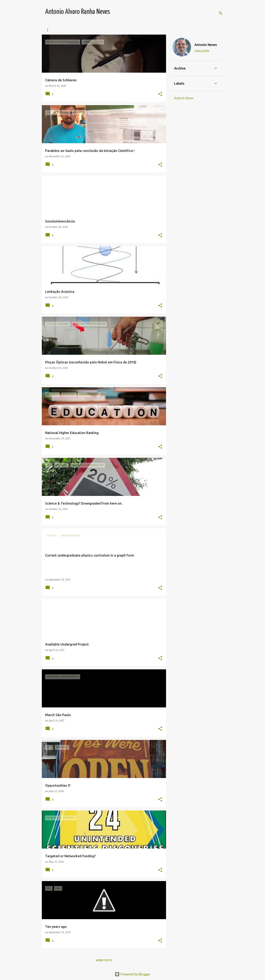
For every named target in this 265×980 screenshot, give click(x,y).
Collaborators (118, 30)
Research (91, 30)
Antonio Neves (206, 45)
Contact (209, 30)
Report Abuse (184, 98)
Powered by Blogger (132, 974)
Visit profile (202, 51)
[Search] (221, 13)
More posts (104, 960)
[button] (160, 94)
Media (171, 30)
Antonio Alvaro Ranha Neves (78, 12)
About (189, 30)
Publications (148, 30)
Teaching (69, 30)
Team (49, 30)
